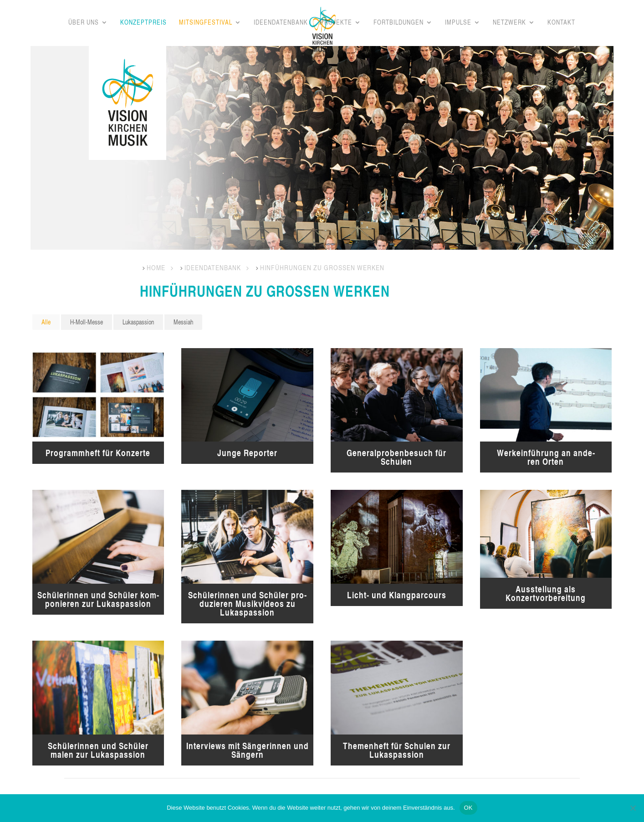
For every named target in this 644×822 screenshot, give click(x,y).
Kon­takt (561, 23)
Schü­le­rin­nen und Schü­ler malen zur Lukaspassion (98, 750)
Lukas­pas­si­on (138, 322)
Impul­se (458, 23)
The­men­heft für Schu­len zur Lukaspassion (397, 750)
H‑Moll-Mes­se (87, 322)
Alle (46, 322)
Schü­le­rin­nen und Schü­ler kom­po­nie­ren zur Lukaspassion (98, 599)
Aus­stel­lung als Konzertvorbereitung (546, 593)
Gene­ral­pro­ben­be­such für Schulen (396, 457)
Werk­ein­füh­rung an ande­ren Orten (546, 457)
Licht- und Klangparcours (397, 595)
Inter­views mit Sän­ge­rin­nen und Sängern (248, 750)
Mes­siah (183, 322)
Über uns (84, 23)
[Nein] (633, 808)
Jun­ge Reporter (247, 453)
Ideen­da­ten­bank (281, 23)
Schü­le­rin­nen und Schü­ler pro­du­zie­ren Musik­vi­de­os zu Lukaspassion (247, 604)
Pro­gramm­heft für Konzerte (98, 453)
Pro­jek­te (336, 23)
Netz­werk (509, 23)
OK (468, 808)
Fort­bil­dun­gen (399, 23)
